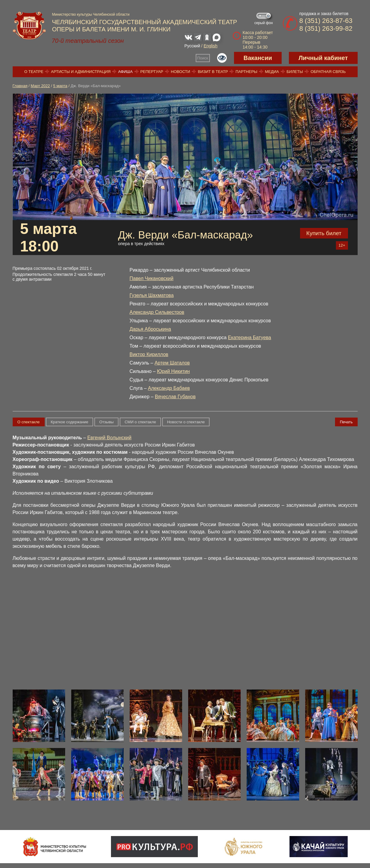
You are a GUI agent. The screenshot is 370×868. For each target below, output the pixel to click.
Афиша (125, 72)
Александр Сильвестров (157, 312)
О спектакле (29, 422)
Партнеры (246, 72)
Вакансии (258, 58)
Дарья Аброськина (150, 329)
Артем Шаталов (172, 363)
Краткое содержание (70, 422)
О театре (34, 72)
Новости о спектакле (186, 422)
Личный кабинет (323, 58)
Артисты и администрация (81, 72)
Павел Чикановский (152, 278)
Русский (192, 46)
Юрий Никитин (173, 371)
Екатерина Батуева (250, 338)
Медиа (272, 72)
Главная (20, 86)
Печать (346, 422)
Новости (181, 72)
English (210, 46)
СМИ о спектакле (140, 422)
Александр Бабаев (169, 388)
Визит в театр (213, 72)
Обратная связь (328, 72)
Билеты (295, 72)
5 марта (60, 86)
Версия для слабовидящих (222, 58)
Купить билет (324, 233)
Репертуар (152, 72)
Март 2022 (40, 86)
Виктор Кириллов (149, 354)
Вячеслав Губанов (175, 397)
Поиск (203, 58)
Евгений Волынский (109, 438)
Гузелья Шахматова (152, 295)
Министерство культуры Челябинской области (91, 14)
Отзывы (106, 422)
